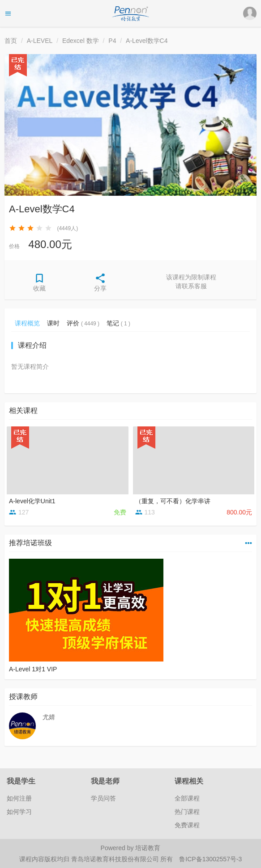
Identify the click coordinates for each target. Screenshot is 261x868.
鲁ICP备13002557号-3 (210, 859)
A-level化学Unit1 (32, 501)
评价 (83, 323)
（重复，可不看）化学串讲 (173, 501)
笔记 (118, 323)
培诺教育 (148, 848)
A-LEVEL (40, 41)
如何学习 (19, 812)
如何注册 (19, 798)
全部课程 (187, 798)
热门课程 (187, 812)
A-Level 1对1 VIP (33, 669)
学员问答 (103, 798)
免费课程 (187, 825)
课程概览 (27, 323)
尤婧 (49, 717)
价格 (14, 246)
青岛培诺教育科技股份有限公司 (116, 859)
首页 (11, 41)
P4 (112, 41)
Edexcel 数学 (81, 41)
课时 (53, 323)
